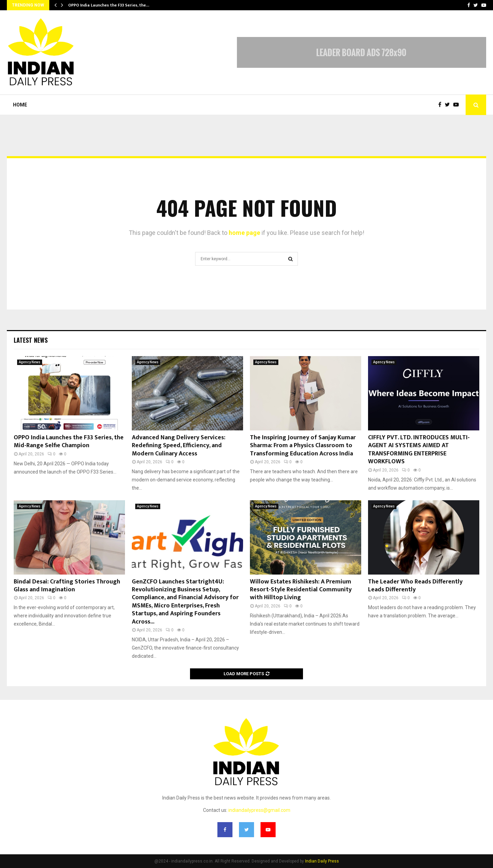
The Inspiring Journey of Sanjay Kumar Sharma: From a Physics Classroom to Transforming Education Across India (303, 446)
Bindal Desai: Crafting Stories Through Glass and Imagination (67, 586)
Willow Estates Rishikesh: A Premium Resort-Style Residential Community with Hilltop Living (301, 590)
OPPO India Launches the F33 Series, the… (109, 5)
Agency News (30, 362)
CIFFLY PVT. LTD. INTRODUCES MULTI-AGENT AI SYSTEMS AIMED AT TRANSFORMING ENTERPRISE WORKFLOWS (419, 450)
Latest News (31, 340)
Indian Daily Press (322, 861)
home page (244, 233)
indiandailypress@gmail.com (259, 810)
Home (20, 105)
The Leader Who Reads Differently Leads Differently (415, 586)
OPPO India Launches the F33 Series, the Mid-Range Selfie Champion (69, 442)
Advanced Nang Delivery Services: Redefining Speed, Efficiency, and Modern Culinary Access (179, 446)
